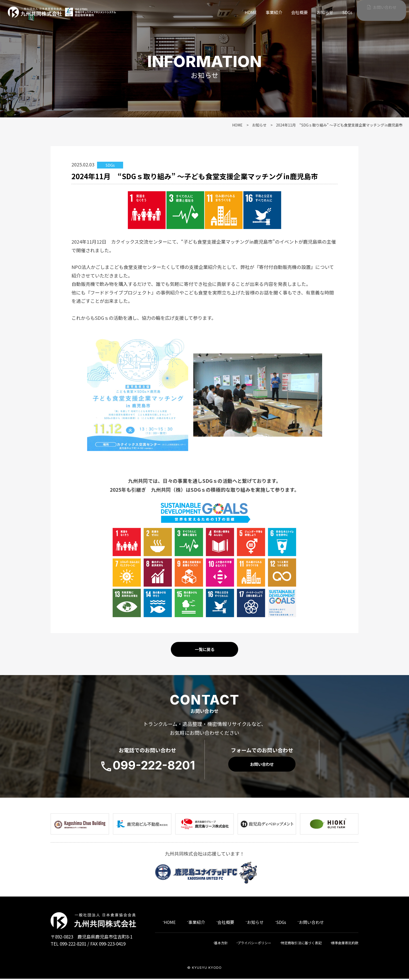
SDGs (347, 12)
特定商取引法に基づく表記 (297, 944)
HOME (251, 12)
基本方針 (209, 944)
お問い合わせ (383, 10)
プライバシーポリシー (246, 944)
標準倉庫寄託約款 (344, 944)
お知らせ (325, 12)
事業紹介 (274, 12)
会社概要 (299, 12)
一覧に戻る (204, 652)
